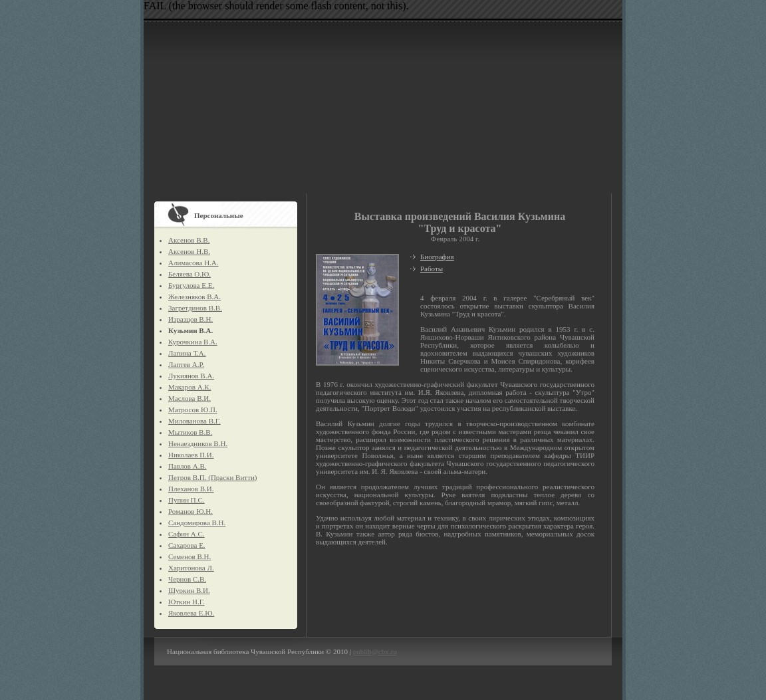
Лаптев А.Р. (186, 364)
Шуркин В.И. (189, 590)
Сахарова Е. (187, 545)
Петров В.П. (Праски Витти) (212, 477)
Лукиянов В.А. (191, 376)
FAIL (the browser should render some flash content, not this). (276, 6)
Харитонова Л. (191, 568)
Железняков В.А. (194, 296)
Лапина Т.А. (187, 353)
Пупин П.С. (187, 500)
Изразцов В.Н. (191, 319)
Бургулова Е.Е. (191, 285)
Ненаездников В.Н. (198, 443)
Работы (432, 269)
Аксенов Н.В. (189, 251)
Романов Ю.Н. (191, 511)
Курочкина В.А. (193, 342)
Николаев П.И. (191, 455)
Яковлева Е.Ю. (191, 613)
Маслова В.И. (190, 398)
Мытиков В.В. (190, 432)
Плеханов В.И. (191, 489)
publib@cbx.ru (375, 651)
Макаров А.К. (190, 387)
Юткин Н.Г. (187, 602)
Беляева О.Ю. (190, 274)
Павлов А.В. (188, 466)
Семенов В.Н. (190, 556)
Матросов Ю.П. (193, 409)
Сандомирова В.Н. (197, 523)
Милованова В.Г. (194, 421)
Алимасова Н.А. (193, 263)
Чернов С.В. (187, 579)
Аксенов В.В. (189, 240)
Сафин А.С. (187, 534)
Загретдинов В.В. (195, 308)
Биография (437, 257)
